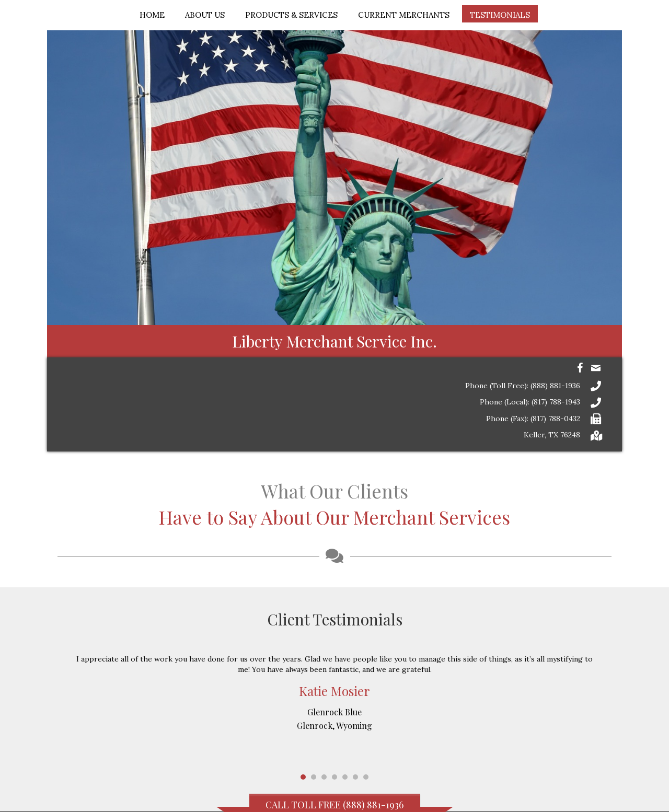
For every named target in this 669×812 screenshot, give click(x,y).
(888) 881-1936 (373, 805)
